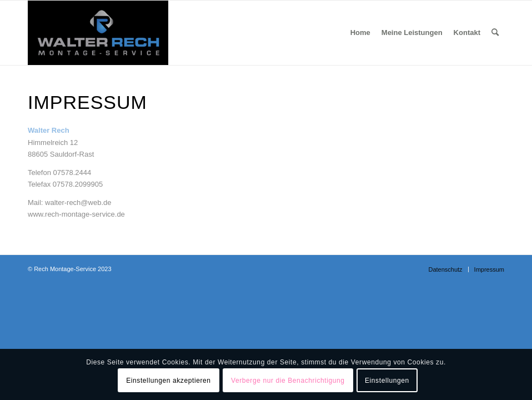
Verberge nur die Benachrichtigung (288, 381)
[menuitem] (360, 33)
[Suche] (495, 33)
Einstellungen (387, 381)
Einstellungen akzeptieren (168, 381)
